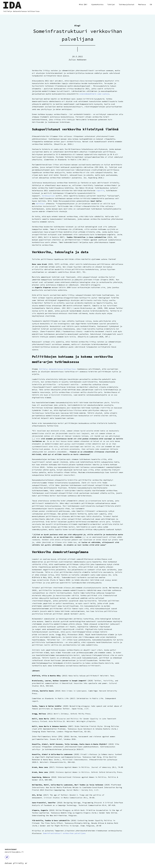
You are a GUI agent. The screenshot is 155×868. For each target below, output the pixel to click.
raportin (100, 190)
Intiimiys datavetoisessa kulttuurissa (57, 369)
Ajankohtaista (97, 4)
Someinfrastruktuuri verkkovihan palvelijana (64, 833)
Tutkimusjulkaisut (127, 4)
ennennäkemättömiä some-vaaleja (94, 94)
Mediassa (142, 4)
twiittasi (40, 204)
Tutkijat (111, 4)
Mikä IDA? (83, 4)
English (151, 5)
